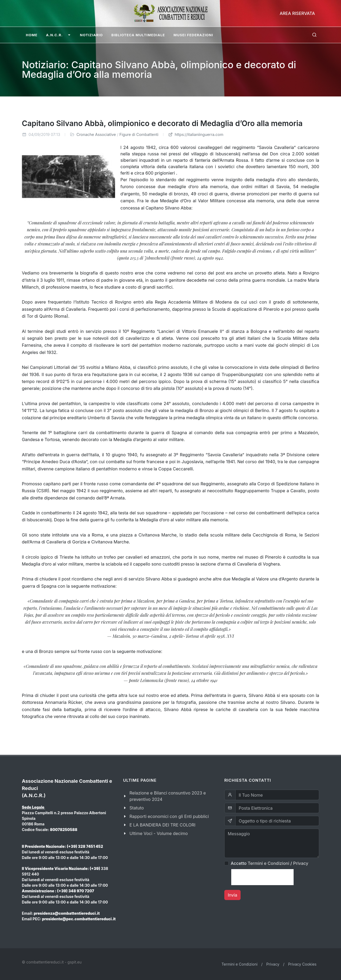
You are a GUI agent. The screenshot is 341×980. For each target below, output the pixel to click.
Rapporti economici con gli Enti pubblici (169, 816)
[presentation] (262, 877)
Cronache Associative (96, 134)
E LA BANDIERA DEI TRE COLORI (163, 825)
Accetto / (269, 863)
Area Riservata (297, 13)
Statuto (137, 808)
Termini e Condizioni (269, 863)
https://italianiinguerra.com (196, 134)
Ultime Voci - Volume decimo (159, 833)
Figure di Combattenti (139, 134)
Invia (232, 895)
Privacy (301, 863)
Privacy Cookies (302, 964)
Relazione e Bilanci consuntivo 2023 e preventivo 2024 (168, 796)
